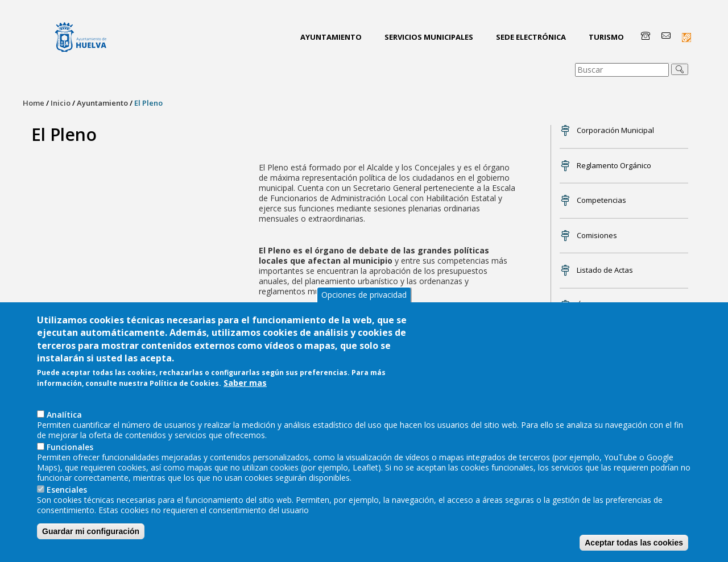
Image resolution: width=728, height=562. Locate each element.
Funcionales (70, 447)
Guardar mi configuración (91, 532)
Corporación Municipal (615, 130)
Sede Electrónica (531, 37)
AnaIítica (64, 415)
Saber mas (245, 384)
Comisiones (597, 235)
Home (34, 103)
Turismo (606, 37)
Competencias (601, 200)
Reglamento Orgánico (614, 165)
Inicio (61, 103)
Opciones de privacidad (364, 295)
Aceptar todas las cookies (634, 543)
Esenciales (67, 490)
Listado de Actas (605, 270)
